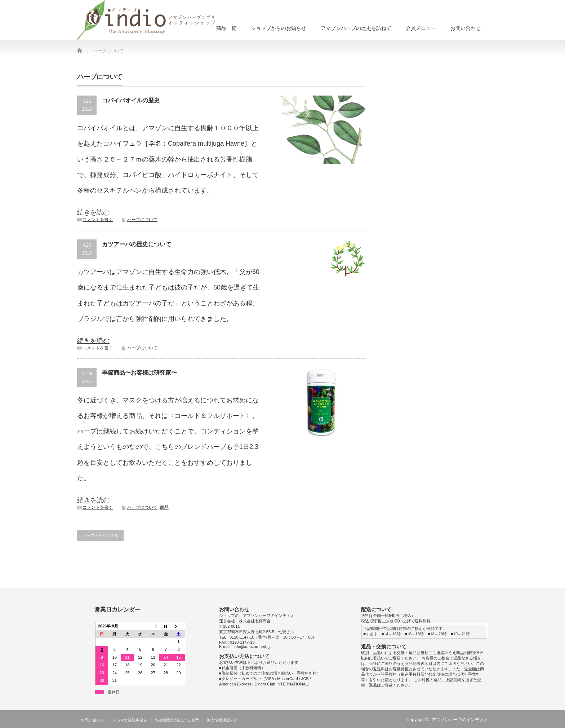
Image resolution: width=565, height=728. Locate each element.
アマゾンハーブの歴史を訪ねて (356, 28)
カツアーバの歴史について (137, 244)
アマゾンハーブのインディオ (460, 720)
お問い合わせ (466, 28)
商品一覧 (226, 28)
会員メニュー (421, 28)
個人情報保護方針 (222, 720)
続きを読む (93, 212)
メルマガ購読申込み (130, 720)
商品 (164, 507)
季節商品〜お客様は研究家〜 (139, 373)
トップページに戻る (100, 535)
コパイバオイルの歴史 (131, 100)
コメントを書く (98, 220)
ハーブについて (142, 220)
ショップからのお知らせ (279, 28)
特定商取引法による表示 (177, 720)
